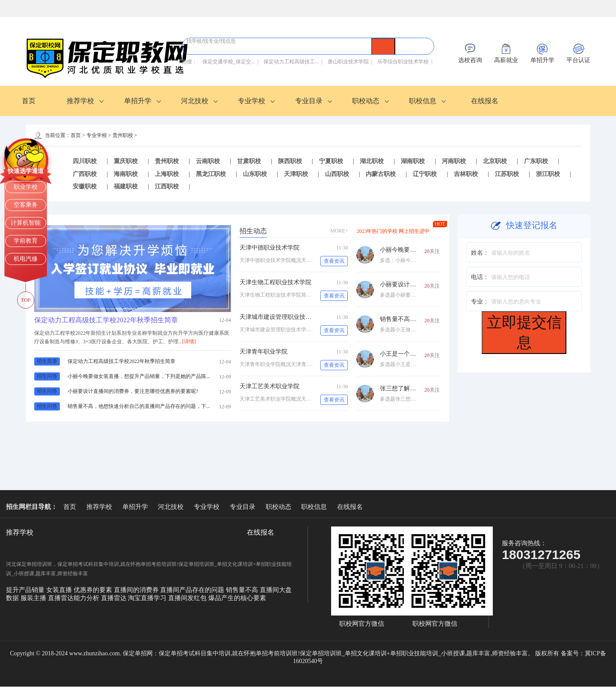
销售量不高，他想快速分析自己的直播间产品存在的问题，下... (139, 407)
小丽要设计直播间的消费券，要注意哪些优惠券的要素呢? (133, 392)
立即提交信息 (524, 333)
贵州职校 (123, 135)
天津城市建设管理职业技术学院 (281, 317)
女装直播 (60, 590)
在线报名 (485, 101)
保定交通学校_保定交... (229, 62)
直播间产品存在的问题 (193, 590)
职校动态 (366, 101)
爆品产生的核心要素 (237, 598)
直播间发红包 (188, 598)
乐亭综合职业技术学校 (403, 62)
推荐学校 (80, 101)
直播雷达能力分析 (74, 598)
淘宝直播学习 (148, 598)
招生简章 (47, 362)
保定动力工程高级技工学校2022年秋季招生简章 (106, 320)
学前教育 (26, 241)
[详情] (189, 342)
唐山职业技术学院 (348, 62)
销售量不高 (243, 590)
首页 (29, 101)
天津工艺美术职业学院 (269, 387)
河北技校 (195, 101)
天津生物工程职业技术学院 (275, 283)
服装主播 (34, 598)
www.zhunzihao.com (95, 654)
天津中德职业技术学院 (269, 248)
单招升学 (138, 101)
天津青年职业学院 (264, 352)
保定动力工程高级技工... (291, 62)
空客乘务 (26, 205)
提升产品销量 (26, 590)
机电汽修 (26, 259)
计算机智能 (26, 223)
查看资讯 (334, 262)
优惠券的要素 (94, 590)
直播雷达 (115, 598)
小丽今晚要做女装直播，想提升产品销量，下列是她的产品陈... (139, 377)
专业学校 (252, 101)
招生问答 (47, 377)
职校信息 (423, 101)
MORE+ (339, 231)
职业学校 (26, 187)
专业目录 (309, 101)
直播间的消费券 (137, 590)
